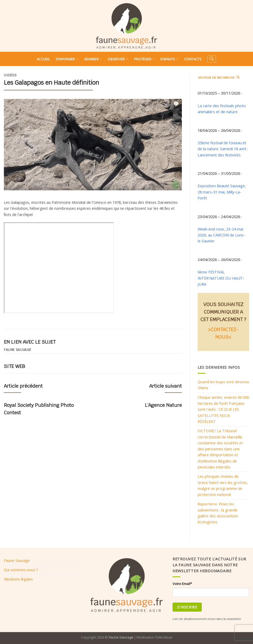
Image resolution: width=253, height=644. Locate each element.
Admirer (93, 59)
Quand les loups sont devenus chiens (223, 385)
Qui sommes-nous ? (21, 570)
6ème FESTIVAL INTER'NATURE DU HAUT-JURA (221, 278)
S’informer (67, 59)
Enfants (169, 59)
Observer (118, 59)
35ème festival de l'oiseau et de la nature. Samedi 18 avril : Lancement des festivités (223, 149)
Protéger (144, 59)
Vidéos (10, 75)
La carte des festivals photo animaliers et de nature (222, 109)
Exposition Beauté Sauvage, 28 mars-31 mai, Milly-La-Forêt (222, 192)
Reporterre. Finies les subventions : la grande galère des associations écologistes (218, 513)
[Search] (212, 59)
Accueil (43, 59)
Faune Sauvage (17, 560)
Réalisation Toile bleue (154, 637)
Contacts (193, 59)
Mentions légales (18, 579)
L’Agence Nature (163, 405)
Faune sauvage (18, 350)
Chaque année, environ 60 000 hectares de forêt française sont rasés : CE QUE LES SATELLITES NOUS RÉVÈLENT (223, 409)
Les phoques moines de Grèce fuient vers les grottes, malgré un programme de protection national (223, 485)
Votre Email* (182, 584)
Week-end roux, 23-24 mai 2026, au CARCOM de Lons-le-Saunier (221, 235)
